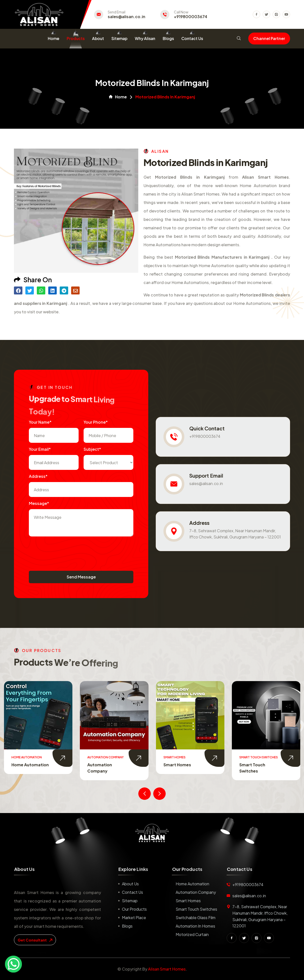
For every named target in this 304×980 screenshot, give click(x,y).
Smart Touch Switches (196, 909)
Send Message (81, 577)
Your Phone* (96, 422)
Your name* (40, 422)
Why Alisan (145, 38)
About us (130, 884)
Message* (39, 503)
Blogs (168, 38)
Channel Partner (269, 38)
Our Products (134, 909)
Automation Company (196, 892)
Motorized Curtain (192, 934)
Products (76, 38)
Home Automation (30, 765)
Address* (38, 476)
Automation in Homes (195, 926)
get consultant (35, 940)
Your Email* (40, 449)
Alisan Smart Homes (167, 969)
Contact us (132, 892)
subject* (92, 449)
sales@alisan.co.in (127, 17)
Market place (134, 918)
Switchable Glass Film (196, 918)
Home (53, 38)
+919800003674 (191, 17)
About (98, 38)
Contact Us (192, 38)
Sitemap (119, 38)
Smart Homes (177, 765)
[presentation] (67, 551)
